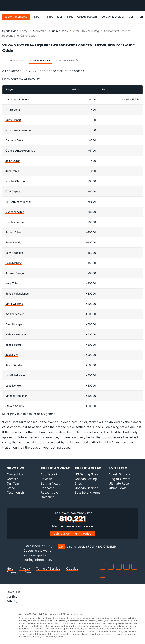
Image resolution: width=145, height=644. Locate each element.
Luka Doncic (13, 385)
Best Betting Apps (88, 492)
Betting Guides (55, 467)
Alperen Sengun (15, 273)
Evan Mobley (13, 263)
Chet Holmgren (15, 324)
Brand (11, 488)
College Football (87, 17)
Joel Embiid (13, 171)
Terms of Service (48, 569)
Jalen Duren (13, 161)
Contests (118, 467)
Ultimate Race (119, 483)
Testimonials (16, 492)
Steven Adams (15, 406)
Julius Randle (14, 365)
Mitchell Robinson (16, 396)
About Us (16, 467)
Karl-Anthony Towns (18, 202)
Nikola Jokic (13, 110)
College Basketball (113, 17)
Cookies (72, 569)
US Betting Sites (86, 474)
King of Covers (120, 479)
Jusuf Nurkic (13, 242)
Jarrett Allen (13, 232)
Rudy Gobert (13, 120)
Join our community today (72, 534)
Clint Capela (13, 191)
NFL (38, 17)
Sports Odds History (15, 31)
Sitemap (13, 572)
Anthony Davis (15, 140)
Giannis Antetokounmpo (20, 150)
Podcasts (47, 488)
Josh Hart (12, 355)
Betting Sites (88, 467)
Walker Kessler (15, 314)
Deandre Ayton (15, 212)
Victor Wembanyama (18, 130)
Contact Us (15, 474)
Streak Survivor (120, 474)
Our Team (14, 483)
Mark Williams (14, 304)
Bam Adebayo (14, 253)
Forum (29, 572)
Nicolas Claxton (15, 181)
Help (10, 569)
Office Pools (118, 488)
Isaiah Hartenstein (17, 334)
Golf (131, 17)
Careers (12, 479)
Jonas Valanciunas (17, 294)
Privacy (25, 569)
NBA (50, 17)
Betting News (50, 483)
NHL (70, 17)
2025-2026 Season (66, 60)
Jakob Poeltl (13, 345)
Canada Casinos (86, 488)
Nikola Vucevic (15, 222)
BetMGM (34, 79)
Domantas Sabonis (17, 99)
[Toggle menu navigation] (140, 6)
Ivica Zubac (13, 283)
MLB (60, 17)
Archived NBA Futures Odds (50, 31)
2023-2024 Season (14, 60)
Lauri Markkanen (16, 375)
